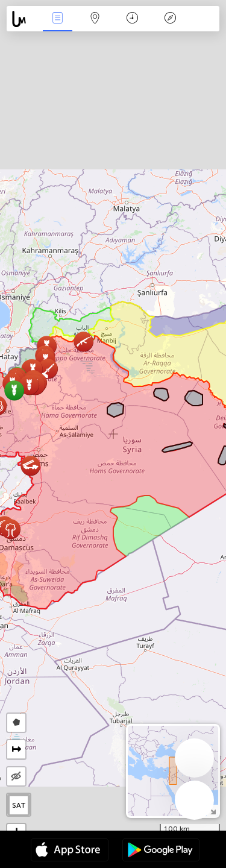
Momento (132, 19)
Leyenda (170, 19)
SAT (19, 805)
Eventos (57, 19)
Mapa (95, 19)
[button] (48, 369)
